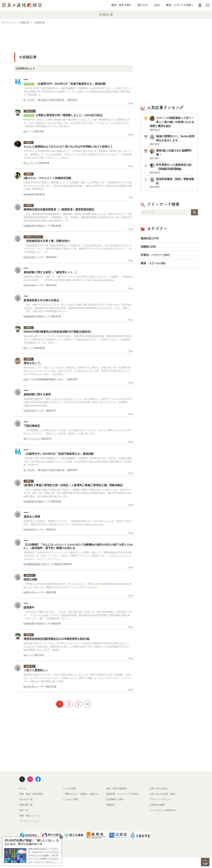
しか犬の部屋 (69, 788)
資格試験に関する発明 (37, 394)
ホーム (23, 788)
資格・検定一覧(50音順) (31, 794)
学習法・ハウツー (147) (155, 255)
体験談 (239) (148, 247)
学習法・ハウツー (33, 237)
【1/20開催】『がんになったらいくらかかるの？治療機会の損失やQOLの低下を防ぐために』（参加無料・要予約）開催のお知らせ (78, 546)
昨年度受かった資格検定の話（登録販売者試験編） (172, 169)
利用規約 (111, 805)
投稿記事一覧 (26, 805)
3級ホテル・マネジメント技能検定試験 (48, 178)
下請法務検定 (32, 426)
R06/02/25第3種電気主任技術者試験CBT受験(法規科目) (57, 332)
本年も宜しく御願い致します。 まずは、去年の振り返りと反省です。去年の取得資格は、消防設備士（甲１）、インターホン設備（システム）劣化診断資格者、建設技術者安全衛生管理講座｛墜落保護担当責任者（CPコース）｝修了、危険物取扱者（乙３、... (78, 615)
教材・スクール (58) (153, 263)
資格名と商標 (32, 517)
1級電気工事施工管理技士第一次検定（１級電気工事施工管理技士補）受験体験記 (73, 485)
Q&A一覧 (24, 810)
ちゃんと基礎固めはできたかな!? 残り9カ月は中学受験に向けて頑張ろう (68, 147)
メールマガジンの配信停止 (163, 810)
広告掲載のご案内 (115, 799)
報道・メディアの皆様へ (180, 5)
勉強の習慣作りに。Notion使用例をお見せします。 (172, 140)
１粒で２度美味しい (36, 670)
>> (88, 704)
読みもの (143, 5)
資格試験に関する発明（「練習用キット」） (51, 272)
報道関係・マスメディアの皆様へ (123, 794)
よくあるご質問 (70, 799)
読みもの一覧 (26, 799)
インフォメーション (29, 821)
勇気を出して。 (33, 363)
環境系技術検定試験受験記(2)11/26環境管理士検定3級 (57, 639)
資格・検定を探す (121, 5)
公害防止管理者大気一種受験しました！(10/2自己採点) (63, 115)
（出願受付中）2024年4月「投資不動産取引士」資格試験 (59, 454)
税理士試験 (30, 579)
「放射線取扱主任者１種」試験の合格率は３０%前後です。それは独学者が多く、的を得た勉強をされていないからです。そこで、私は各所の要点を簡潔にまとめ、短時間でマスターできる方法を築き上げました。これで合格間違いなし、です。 (78, 249)
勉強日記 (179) (150, 238)
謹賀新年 (29, 607)
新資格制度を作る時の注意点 (41, 300)
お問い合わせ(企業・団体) (162, 794)
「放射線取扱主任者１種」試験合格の (47, 241)
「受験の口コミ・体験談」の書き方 (80, 794)
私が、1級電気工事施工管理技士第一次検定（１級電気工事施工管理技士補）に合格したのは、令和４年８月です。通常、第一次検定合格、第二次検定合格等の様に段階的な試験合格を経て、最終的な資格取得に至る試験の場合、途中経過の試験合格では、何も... (78, 493)
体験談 (29, 142)
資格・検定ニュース (29, 816)
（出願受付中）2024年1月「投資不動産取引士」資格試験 (65, 84)
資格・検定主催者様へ (117, 788)
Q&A (157, 5)
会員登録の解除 (157, 805)
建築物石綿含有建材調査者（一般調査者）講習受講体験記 (59, 209)
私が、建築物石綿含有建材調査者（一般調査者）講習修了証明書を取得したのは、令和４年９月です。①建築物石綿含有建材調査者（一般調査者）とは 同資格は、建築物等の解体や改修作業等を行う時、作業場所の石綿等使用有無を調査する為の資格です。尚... (78, 217)
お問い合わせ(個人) (159, 788)
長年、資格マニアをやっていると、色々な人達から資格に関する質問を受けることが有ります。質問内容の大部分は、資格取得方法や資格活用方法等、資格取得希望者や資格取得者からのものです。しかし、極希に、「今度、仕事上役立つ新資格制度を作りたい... (78, 308)
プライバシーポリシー (160, 799)
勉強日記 (30, 111)
